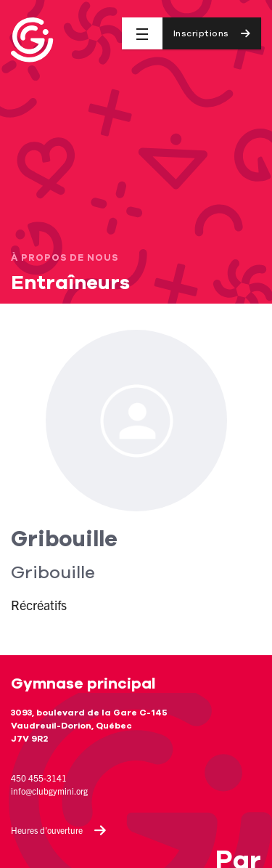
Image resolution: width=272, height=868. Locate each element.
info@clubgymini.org (49, 791)
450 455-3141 (39, 778)
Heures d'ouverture (59, 830)
